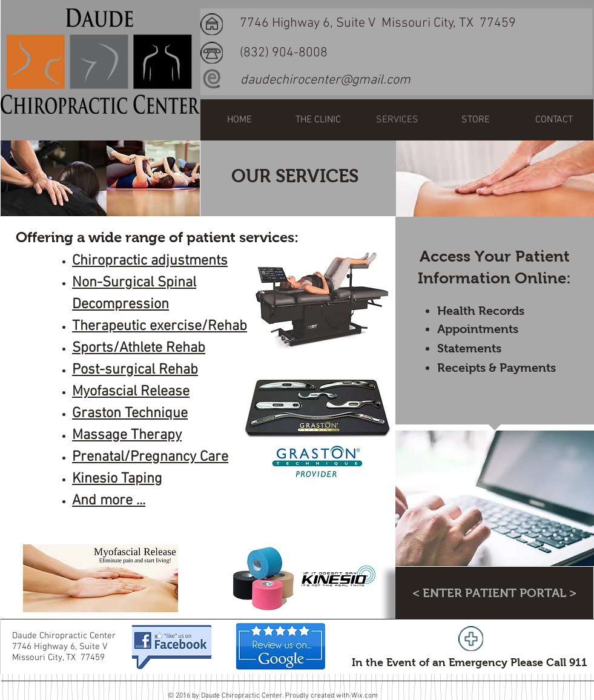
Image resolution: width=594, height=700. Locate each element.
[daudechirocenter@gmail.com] (326, 81)
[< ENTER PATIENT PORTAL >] (494, 593)
